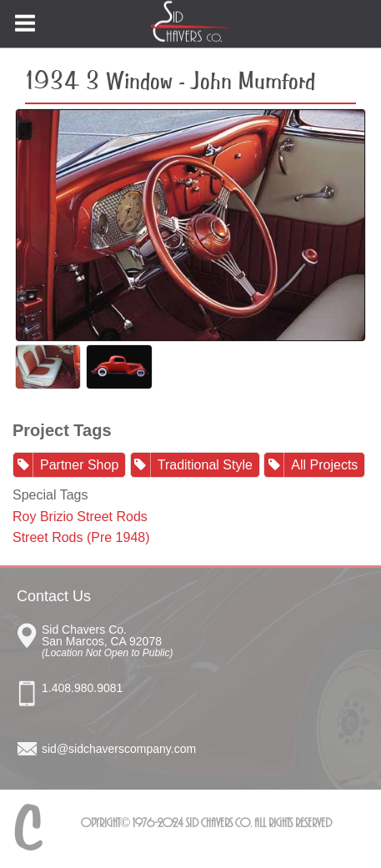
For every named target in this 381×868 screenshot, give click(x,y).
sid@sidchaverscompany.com (119, 749)
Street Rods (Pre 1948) (81, 537)
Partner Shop (79, 465)
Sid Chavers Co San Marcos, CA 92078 (203, 639)
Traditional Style (205, 465)
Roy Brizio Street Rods (80, 517)
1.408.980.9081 (82, 688)
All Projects (324, 465)
